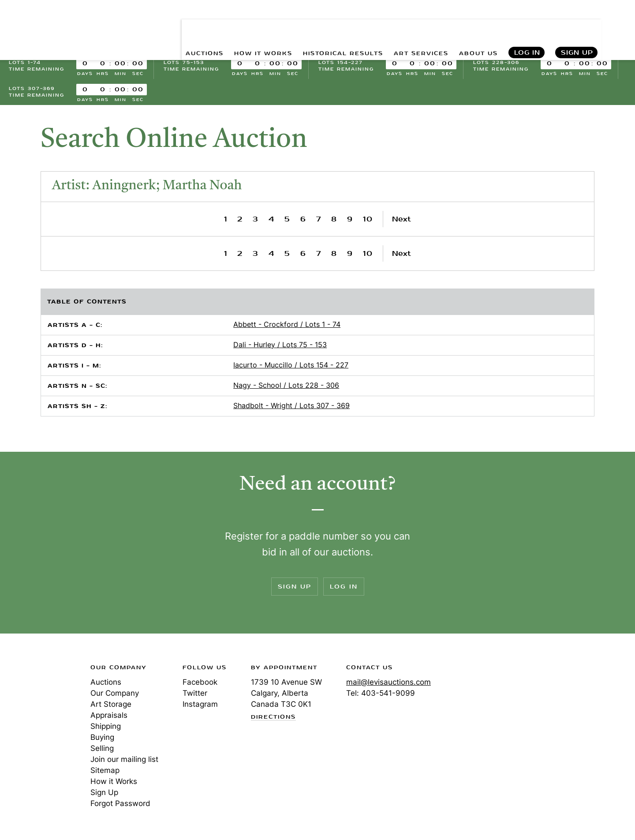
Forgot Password (120, 803)
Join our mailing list (124, 759)
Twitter (195, 693)
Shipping (106, 726)
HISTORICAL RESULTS (323, 27)
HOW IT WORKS (233, 27)
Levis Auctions (55, 27)
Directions (273, 717)
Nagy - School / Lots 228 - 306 (286, 385)
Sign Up (577, 27)
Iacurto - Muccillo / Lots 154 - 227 (291, 365)
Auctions (106, 682)
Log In (527, 27)
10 (368, 219)
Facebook (200, 682)
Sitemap (105, 770)
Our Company (115, 693)
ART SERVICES (411, 27)
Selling (102, 748)
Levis (37, 699)
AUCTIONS (166, 27)
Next (402, 219)
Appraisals (109, 715)
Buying (102, 737)
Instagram (200, 704)
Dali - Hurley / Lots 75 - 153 (280, 345)
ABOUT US (475, 27)
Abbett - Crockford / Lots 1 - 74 (287, 324)
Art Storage (111, 704)
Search (619, 26)
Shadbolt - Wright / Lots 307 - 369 (291, 405)
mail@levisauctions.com (388, 682)
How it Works (114, 781)
